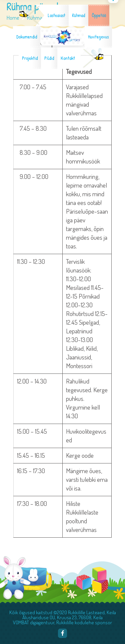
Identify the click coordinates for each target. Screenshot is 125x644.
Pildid (49, 58)
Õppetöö (99, 15)
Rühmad (78, 15)
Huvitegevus (98, 37)
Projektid (30, 58)
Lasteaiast (56, 15)
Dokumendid (27, 37)
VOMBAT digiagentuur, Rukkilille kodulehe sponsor (62, 622)
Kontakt (68, 58)
